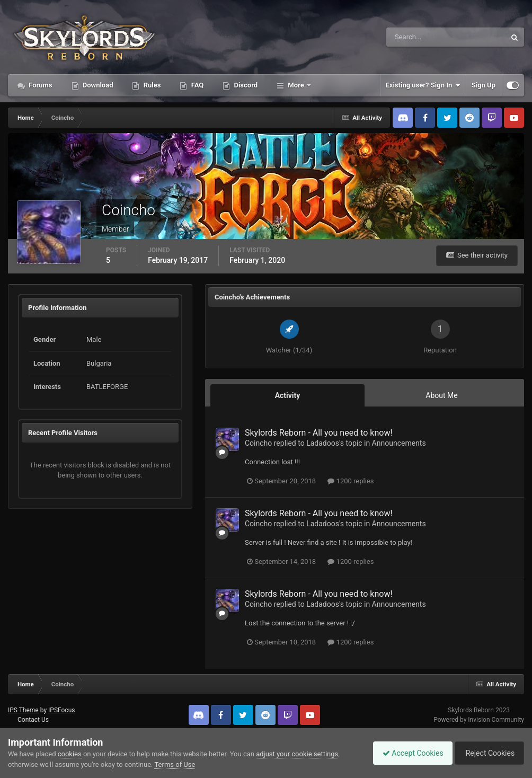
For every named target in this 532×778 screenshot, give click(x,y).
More (296, 85)
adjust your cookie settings (297, 754)
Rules (151, 85)
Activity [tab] (288, 395)
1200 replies (351, 481)
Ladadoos (323, 443)
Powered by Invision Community (479, 720)
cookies (70, 754)
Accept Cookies (408, 753)
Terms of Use (175, 764)
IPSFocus (61, 710)
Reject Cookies (487, 753)
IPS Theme (23, 710)
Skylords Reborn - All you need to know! (319, 433)
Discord (245, 85)
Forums (40, 85)
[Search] (414, 37)
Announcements (399, 443)
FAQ (196, 85)
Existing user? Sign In (423, 85)
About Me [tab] (441, 395)
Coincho (258, 443)
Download (97, 85)
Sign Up (484, 85)
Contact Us (33, 720)
